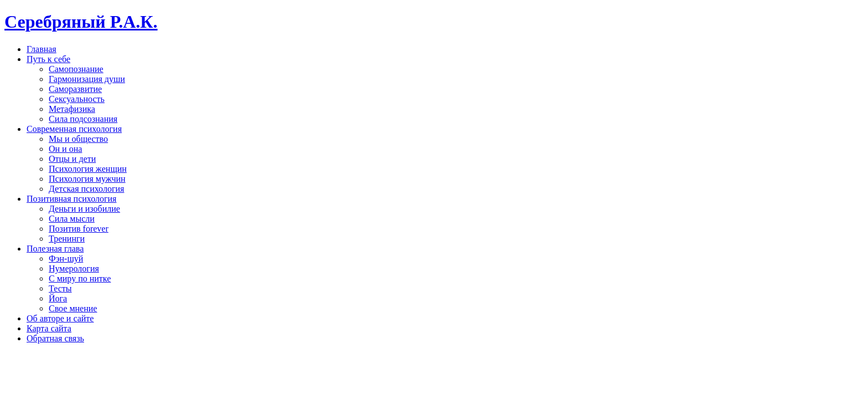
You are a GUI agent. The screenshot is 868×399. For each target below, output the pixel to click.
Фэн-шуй (66, 259)
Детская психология (86, 189)
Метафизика (72, 109)
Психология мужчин (87, 179)
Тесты (60, 288)
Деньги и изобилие (84, 209)
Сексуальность (77, 99)
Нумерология (74, 268)
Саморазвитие (75, 89)
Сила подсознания (83, 119)
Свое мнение (73, 308)
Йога (58, 298)
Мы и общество (78, 139)
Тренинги (67, 239)
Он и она (65, 149)
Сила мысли (72, 219)
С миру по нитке (80, 278)
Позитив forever (79, 229)
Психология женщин (88, 169)
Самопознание (76, 69)
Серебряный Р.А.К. (81, 22)
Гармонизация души (87, 79)
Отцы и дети (72, 159)
